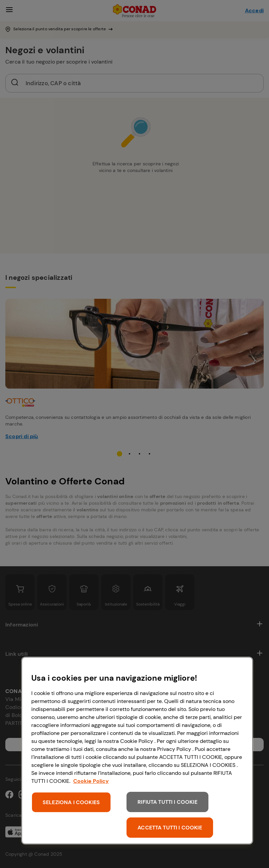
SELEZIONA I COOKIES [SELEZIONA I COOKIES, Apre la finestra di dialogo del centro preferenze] (71, 802)
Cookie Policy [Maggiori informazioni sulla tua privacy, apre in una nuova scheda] (91, 781)
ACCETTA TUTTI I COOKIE (170, 828)
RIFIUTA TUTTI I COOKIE (167, 802)
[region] (137, 751)
